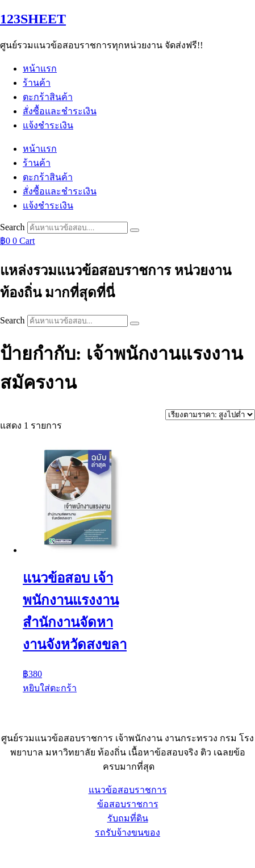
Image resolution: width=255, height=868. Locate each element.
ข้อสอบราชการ (128, 804)
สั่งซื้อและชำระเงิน (60, 111)
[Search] (135, 230)
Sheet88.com (24, 854)
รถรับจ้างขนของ (127, 832)
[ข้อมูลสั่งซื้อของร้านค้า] (210, 415)
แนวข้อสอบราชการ (128, 790)
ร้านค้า (37, 83)
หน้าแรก (40, 68)
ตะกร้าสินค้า (48, 97)
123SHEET (33, 19)
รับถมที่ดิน (128, 818)
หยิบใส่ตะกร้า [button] (50, 688)
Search (12, 227)
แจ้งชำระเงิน (48, 125)
